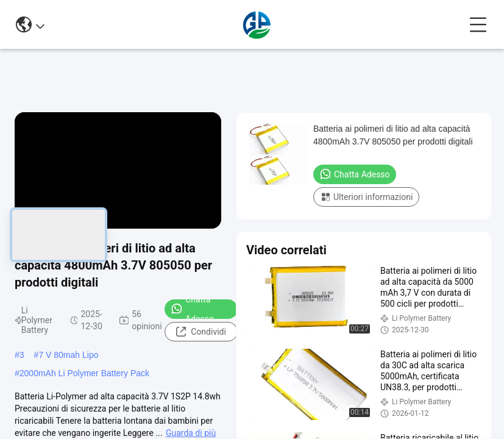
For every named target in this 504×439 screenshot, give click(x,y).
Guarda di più (191, 433)
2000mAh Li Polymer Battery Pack (84, 373)
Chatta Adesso (192, 309)
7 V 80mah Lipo (68, 355)
